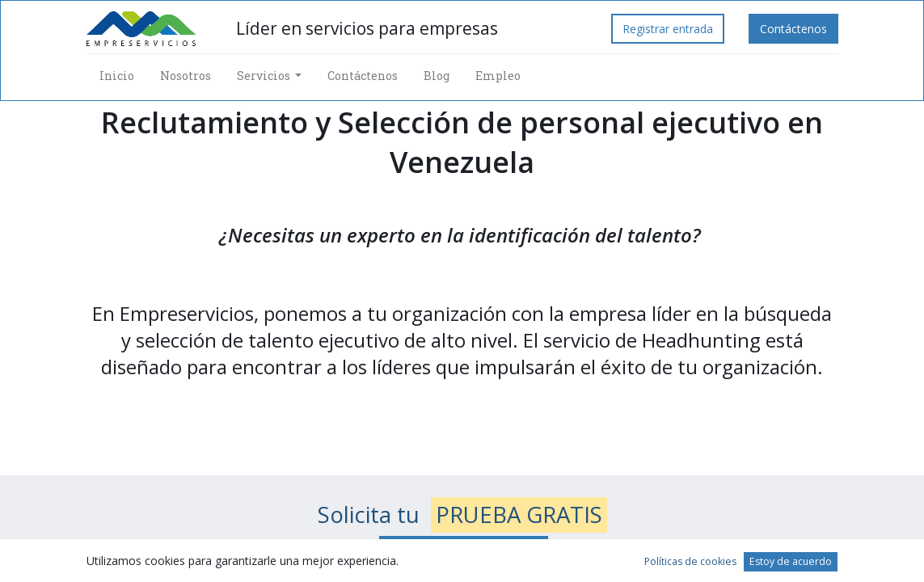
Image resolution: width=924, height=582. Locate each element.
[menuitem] (117, 76)
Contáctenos (793, 29)
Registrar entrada (668, 29)
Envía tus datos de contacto (464, 551)
